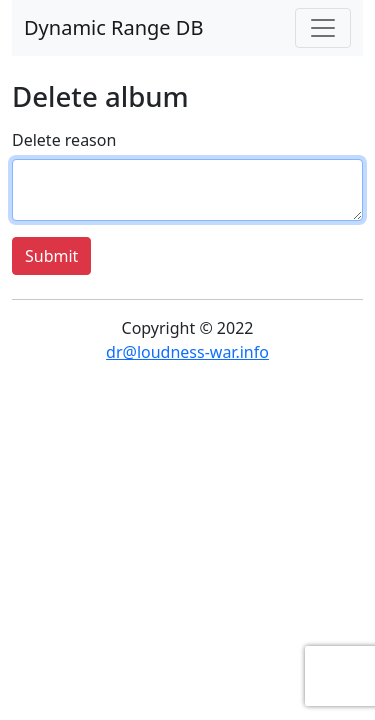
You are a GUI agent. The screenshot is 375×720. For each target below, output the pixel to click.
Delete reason (64, 140)
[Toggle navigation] (323, 28)
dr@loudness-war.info (187, 352)
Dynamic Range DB (113, 27)
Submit (51, 256)
